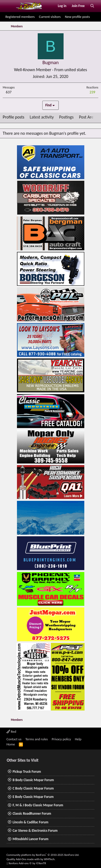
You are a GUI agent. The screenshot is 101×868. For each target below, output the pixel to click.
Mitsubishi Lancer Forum (31, 839)
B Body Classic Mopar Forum (33, 780)
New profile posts (77, 17)
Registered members (20, 17)
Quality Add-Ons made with (23, 859)
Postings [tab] (67, 117)
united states (76, 70)
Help (78, 739)
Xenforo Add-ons (27, 863)
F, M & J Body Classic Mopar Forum (38, 805)
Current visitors (50, 17)
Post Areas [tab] (88, 117)
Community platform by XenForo (43, 855)
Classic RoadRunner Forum (32, 813)
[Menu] (9, 6)
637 (9, 92)
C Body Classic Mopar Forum (33, 788)
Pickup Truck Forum (27, 772)
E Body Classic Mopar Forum (33, 797)
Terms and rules (36, 739)
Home (11, 744)
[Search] (92, 6)
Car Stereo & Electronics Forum (35, 831)
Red (11, 731)
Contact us (14, 739)
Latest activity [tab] (42, 117)
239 (92, 92)
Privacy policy (61, 739)
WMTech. (50, 859)
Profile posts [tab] (13, 117)
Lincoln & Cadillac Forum (31, 822)
